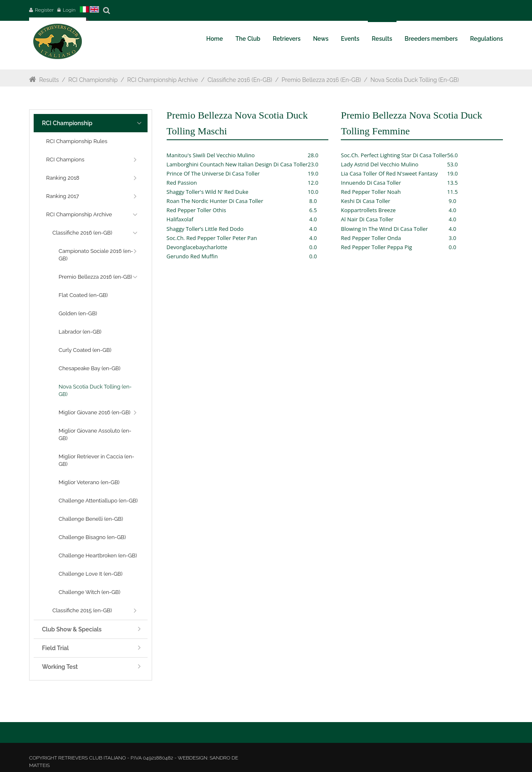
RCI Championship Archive (163, 80)
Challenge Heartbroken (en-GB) (98, 555)
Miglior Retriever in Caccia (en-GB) (96, 460)
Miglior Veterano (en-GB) (89, 482)
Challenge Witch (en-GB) (89, 592)
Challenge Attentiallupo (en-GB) (98, 501)
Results (49, 80)
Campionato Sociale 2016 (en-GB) (96, 255)
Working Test (60, 667)
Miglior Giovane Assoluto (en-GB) (95, 434)
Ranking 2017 (63, 196)
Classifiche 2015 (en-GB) (82, 610)
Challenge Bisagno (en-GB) (92, 537)
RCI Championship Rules (77, 141)
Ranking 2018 (63, 178)
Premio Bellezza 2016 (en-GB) (321, 80)
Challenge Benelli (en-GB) (91, 519)
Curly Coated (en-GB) (85, 350)
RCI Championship (93, 80)
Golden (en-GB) (78, 313)
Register (44, 10)
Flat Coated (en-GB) (83, 295)
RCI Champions (65, 160)
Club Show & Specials (72, 629)
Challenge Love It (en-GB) (91, 574)
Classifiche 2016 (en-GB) (240, 80)
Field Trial (55, 648)
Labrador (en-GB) (80, 332)
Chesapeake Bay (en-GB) (90, 368)
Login (69, 10)
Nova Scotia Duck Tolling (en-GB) (415, 80)
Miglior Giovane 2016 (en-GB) (95, 412)
